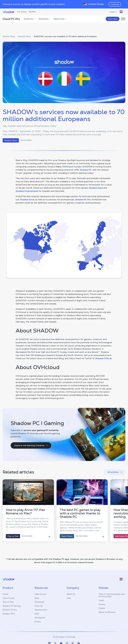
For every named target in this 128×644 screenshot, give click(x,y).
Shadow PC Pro (83, 200)
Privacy (102, 604)
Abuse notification (107, 612)
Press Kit (39, 606)
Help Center (40, 594)
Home (5, 594)
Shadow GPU (9, 614)
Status (38, 622)
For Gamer (22, 12)
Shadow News (24, 36)
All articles (115, 472)
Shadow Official (103, 358)
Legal (101, 600)
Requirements (41, 610)
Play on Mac (8, 602)
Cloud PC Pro (11, 19)
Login (114, 12)
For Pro (32, 12)
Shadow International (27, 191)
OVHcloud (68, 167)
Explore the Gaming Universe (31, 445)
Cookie (102, 608)
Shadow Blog (9, 36)
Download (39, 602)
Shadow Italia (96, 188)
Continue (115, 4)
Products (30, 19)
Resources (60, 19)
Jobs (69, 598)
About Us (71, 594)
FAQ (37, 614)
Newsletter (40, 618)
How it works (9, 598)
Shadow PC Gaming (12, 606)
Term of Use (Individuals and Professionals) (112, 595)
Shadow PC (86, 170)
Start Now (113, 19)
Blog (37, 598)
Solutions (45, 19)
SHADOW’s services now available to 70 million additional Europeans (65, 36)
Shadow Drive (27, 200)
